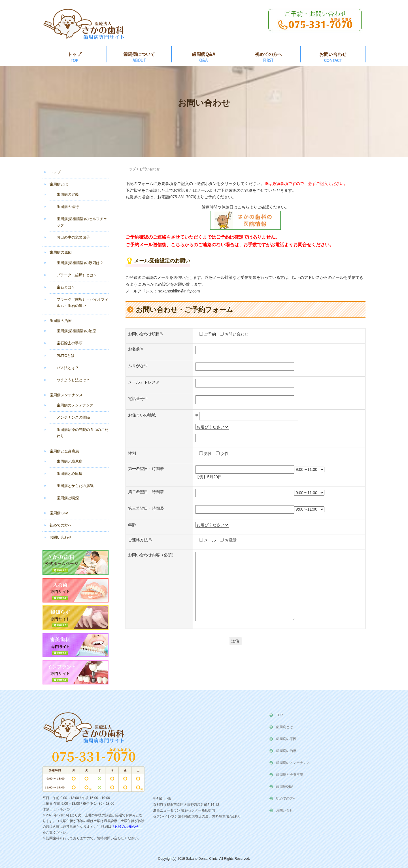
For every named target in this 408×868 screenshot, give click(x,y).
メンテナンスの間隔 (73, 417)
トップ (75, 54)
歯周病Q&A (204, 54)
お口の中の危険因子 (73, 237)
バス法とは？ (68, 368)
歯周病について (139, 54)
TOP (279, 715)
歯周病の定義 (68, 194)
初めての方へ (268, 54)
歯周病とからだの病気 (75, 486)
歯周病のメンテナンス (75, 405)
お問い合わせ (333, 54)
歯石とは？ (66, 287)
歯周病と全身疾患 (64, 451)
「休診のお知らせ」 (127, 827)
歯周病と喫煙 (68, 498)
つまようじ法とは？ (73, 380)
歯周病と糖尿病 (70, 461)
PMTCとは (66, 356)
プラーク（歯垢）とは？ (77, 275)
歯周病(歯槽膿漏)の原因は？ (80, 263)
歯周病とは (59, 184)
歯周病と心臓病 (70, 474)
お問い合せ (284, 810)
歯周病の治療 (61, 321)
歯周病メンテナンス (66, 395)
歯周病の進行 (68, 207)
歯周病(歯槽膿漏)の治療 (76, 331)
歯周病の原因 (61, 252)
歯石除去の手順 (70, 343)
